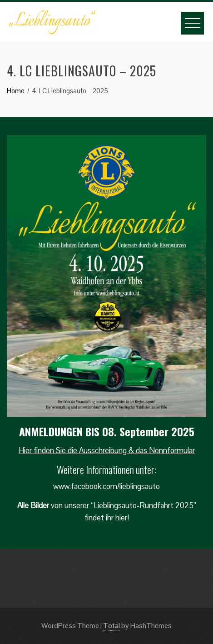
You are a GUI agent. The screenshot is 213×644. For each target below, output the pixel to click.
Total (111, 626)
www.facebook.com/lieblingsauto (106, 486)
